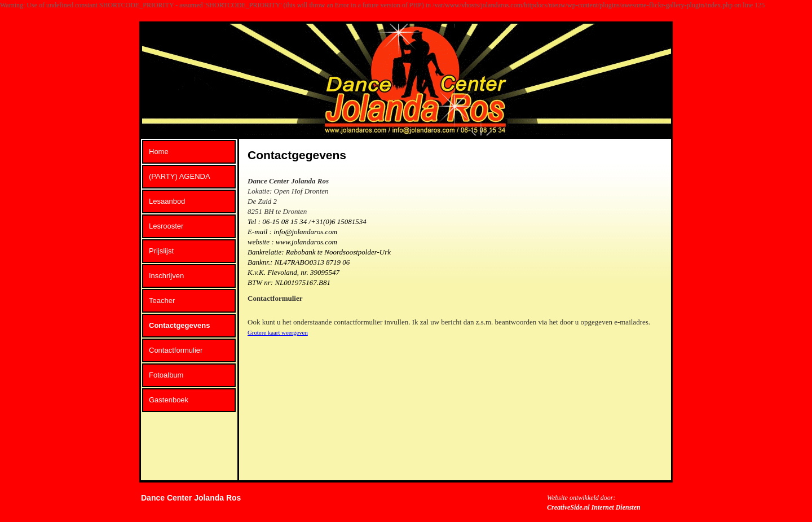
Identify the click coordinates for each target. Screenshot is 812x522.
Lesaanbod (167, 201)
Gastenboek (169, 400)
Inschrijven (166, 276)
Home (159, 152)
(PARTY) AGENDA (180, 176)
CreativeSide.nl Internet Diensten (594, 507)
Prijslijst (161, 251)
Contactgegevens (179, 325)
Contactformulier (176, 350)
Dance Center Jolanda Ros (191, 498)
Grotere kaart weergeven (278, 332)
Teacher (162, 301)
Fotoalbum (166, 375)
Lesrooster (166, 226)
